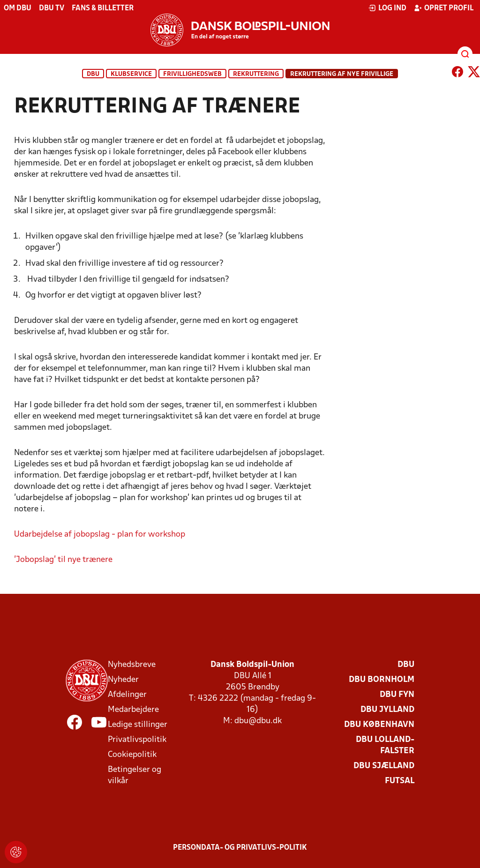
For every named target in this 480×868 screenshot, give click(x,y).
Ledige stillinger (138, 725)
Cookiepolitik (132, 755)
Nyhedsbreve (132, 665)
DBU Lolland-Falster (385, 745)
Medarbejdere (133, 710)
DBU (93, 74)
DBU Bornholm (382, 680)
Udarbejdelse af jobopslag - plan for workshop (100, 535)
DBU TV (52, 8)
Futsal (400, 781)
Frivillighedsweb (192, 74)
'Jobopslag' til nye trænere (63, 560)
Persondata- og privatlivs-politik (240, 848)
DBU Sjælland (384, 766)
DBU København (379, 725)
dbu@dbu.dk (258, 721)
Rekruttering (256, 74)
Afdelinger (127, 695)
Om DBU (18, 8)
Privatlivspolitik (137, 740)
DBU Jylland (387, 710)
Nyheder (123, 680)
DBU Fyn (397, 695)
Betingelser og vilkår (135, 775)
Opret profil (444, 8)
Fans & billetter (103, 8)
